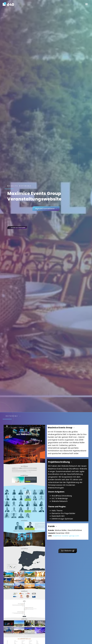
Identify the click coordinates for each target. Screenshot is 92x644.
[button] (87, 4)
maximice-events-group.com (66, 536)
